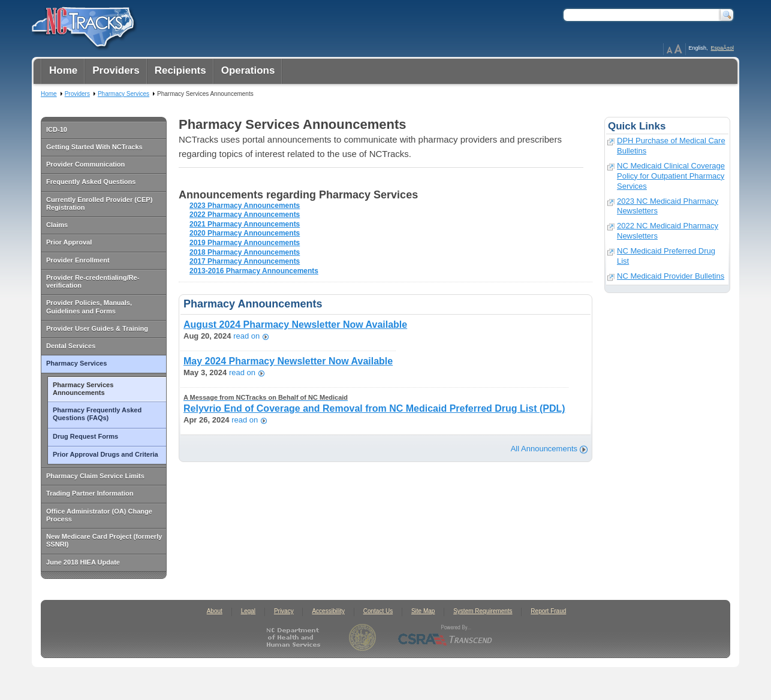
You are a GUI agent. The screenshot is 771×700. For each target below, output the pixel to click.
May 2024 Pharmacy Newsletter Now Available (288, 361)
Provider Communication (85, 164)
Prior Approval (69, 242)
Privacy (284, 611)
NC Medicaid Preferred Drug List (666, 256)
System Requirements (483, 611)
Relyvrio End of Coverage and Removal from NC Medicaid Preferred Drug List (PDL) (374, 404)
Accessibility (328, 611)
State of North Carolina (362, 637)
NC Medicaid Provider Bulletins (671, 276)
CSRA (445, 637)
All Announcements (544, 449)
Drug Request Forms (85, 436)
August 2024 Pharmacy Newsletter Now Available (295, 325)
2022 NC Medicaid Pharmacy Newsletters (668, 231)
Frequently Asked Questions (91, 182)
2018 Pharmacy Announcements (245, 252)
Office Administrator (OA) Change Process (99, 515)
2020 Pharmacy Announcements (245, 233)
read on (246, 337)
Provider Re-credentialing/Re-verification (93, 281)
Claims (57, 225)
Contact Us (378, 611)
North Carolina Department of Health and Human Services (296, 637)
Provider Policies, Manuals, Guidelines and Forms (89, 307)
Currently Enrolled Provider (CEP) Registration (99, 203)
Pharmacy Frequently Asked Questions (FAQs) (97, 414)
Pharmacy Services (76, 363)
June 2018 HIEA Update (83, 562)
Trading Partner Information (90, 493)
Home (49, 94)
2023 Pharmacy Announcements (245, 206)
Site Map (423, 611)
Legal (248, 611)
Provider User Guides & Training (97, 328)
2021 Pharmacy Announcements (245, 224)
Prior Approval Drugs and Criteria (106, 454)
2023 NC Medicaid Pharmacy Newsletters (668, 206)
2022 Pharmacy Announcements (245, 215)
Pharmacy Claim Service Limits (95, 476)
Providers (77, 94)
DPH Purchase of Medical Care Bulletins (671, 146)
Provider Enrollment (78, 260)
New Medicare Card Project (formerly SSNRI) (104, 540)
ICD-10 (57, 129)
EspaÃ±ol (722, 48)
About (215, 611)
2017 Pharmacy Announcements (245, 261)
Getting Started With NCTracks (94, 147)
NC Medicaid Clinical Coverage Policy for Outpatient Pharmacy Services (671, 176)
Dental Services (71, 346)
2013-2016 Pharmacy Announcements (254, 271)
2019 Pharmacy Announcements (245, 243)
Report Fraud (548, 611)
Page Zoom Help (674, 49)
